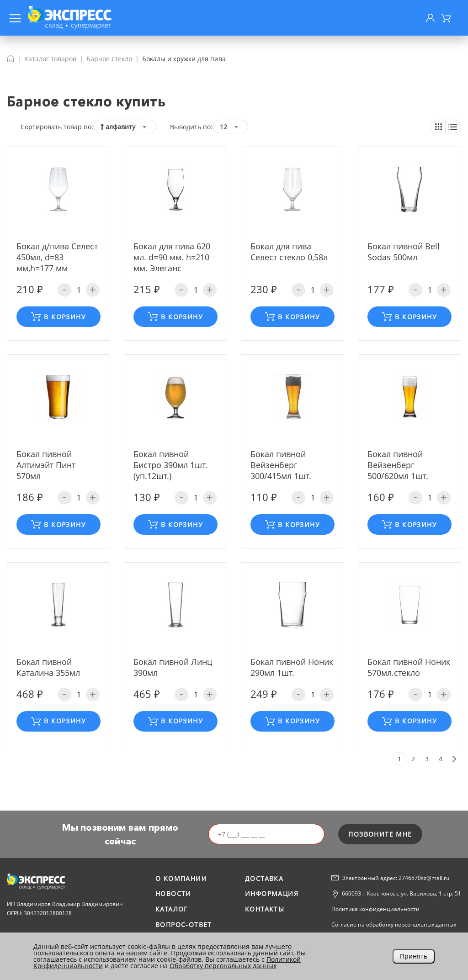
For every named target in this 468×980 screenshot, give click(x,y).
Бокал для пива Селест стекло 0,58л (289, 252)
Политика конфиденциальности (375, 909)
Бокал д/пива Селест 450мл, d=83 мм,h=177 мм (57, 257)
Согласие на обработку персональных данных (394, 925)
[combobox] (125, 126)
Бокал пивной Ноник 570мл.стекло (409, 667)
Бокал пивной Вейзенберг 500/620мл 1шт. (398, 465)
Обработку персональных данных (223, 966)
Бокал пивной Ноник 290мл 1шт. (292, 667)
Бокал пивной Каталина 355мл (48, 667)
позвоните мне (380, 834)
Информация (272, 893)
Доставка (264, 878)
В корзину (58, 317)
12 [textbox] (223, 127)
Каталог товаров (50, 59)
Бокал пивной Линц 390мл (173, 667)
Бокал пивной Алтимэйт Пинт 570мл (46, 465)
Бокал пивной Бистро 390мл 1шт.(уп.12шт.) (170, 465)
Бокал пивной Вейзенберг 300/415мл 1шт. (281, 465)
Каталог (172, 909)
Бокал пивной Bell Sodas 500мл (404, 252)
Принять (414, 956)
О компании (181, 878)
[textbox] (125, 127)
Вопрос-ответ (184, 925)
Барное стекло (109, 59)
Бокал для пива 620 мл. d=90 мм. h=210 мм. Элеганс (172, 257)
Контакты (265, 909)
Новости (173, 893)
